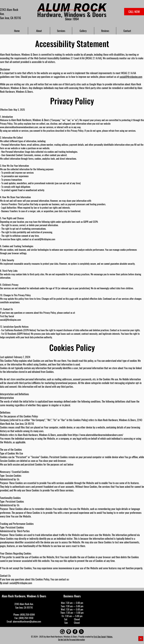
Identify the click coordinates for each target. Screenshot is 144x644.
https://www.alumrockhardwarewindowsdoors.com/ (98, 435)
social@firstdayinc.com (131, 77)
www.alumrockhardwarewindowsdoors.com (19, 127)
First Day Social (100, 636)
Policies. (110, 636)
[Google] (62, 632)
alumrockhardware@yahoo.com (27, 621)
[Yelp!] (81, 632)
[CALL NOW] (134, 12)
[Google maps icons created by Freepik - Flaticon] (69, 632)
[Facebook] (75, 632)
